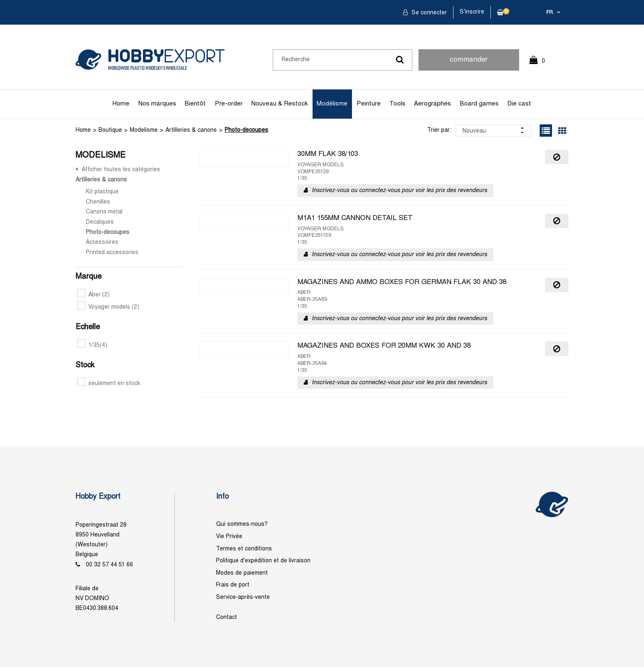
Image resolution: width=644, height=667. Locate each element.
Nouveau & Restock (279, 104)
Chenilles (98, 202)
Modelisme (144, 130)
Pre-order (229, 104)
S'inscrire (472, 12)
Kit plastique (102, 192)
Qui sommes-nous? (242, 524)
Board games (479, 104)
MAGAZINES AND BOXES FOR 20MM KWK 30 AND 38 (384, 346)
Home (121, 104)
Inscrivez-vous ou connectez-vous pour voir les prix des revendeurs (399, 191)
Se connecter (428, 13)
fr (550, 13)
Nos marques (157, 104)
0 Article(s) (541, 65)
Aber (93, 295)
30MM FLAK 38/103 (328, 154)
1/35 (92, 345)
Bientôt (195, 104)
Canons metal (104, 212)
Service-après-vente (243, 597)
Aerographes (432, 104)
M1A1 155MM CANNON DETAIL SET (355, 218)
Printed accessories (112, 253)
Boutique (110, 130)
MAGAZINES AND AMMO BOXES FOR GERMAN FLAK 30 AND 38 (402, 282)
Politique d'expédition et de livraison (263, 561)
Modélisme (332, 104)
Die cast (519, 104)
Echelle (88, 327)
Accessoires (102, 242)
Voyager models (108, 307)
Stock (85, 366)
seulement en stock (109, 384)
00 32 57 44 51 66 (109, 565)
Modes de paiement (242, 573)
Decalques (100, 222)
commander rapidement (469, 64)
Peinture (369, 104)
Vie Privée (229, 537)
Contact (227, 618)
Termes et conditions (244, 549)
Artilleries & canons (191, 130)
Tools (397, 104)
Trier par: (439, 130)
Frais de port (233, 585)
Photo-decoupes (246, 130)
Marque (89, 277)
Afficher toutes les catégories (121, 170)
